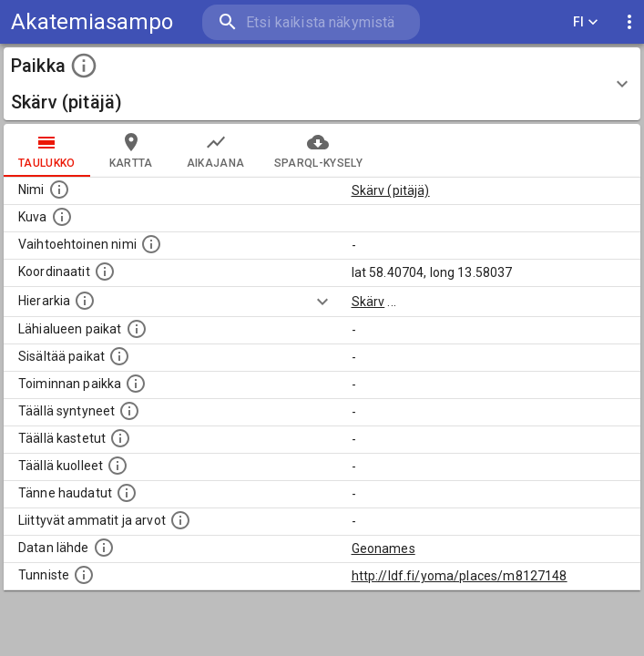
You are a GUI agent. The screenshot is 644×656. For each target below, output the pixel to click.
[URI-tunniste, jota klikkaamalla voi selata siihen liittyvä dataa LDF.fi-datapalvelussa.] (84, 575)
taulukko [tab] (47, 150)
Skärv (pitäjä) (391, 190)
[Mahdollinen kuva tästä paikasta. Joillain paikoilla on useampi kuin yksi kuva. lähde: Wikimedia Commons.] (62, 217)
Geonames (383, 548)
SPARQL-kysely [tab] (318, 150)
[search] (311, 22)
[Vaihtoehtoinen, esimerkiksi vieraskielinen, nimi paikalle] (151, 244)
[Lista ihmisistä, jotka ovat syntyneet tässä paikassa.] (129, 411)
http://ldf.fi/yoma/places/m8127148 (460, 576)
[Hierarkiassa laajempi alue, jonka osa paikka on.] (85, 301)
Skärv (368, 302)
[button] (322, 84)
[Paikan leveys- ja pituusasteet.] (105, 272)
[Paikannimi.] (59, 190)
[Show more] (322, 302)
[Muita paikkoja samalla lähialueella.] (137, 329)
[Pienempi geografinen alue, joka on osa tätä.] (119, 356)
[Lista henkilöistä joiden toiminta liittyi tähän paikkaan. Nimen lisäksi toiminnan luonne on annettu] (136, 384)
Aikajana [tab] (216, 150)
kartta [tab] (131, 150)
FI (586, 22)
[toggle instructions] (84, 66)
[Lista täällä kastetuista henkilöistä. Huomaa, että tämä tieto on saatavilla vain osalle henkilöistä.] (120, 438)
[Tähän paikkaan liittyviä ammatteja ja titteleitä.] (180, 520)
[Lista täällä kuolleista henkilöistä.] (118, 466)
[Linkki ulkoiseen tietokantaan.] (104, 548)
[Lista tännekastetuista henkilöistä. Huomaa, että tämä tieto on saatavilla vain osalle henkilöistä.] (127, 493)
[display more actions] (629, 22)
